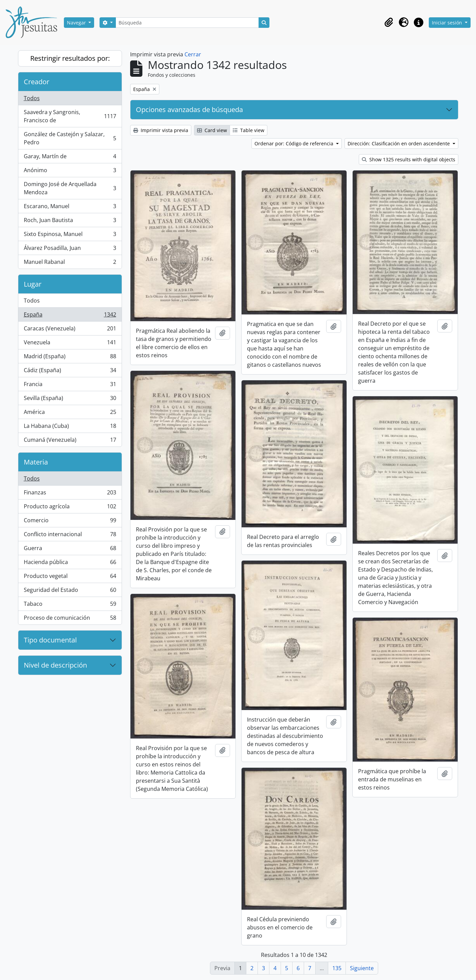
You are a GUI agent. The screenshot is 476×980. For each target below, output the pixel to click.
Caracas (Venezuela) (70, 330)
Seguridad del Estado (70, 591)
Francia (70, 386)
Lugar (33, 284)
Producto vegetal (70, 577)
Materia (36, 462)
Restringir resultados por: (70, 58)
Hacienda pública (70, 564)
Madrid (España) (70, 358)
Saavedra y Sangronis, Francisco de (70, 116)
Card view (212, 130)
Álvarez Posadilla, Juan (70, 249)
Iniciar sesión (448, 23)
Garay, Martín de (70, 158)
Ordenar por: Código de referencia (295, 143)
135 (337, 968)
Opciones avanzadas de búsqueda (189, 110)
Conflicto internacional (70, 536)
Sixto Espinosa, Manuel (70, 235)
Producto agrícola (70, 508)
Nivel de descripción (55, 665)
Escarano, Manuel (70, 208)
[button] (389, 22)
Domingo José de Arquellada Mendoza (70, 188)
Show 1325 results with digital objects (409, 159)
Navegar (77, 23)
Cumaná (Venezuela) (70, 441)
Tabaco (70, 605)
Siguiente (362, 968)
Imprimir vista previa (161, 130)
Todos (32, 98)
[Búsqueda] (187, 23)
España (70, 316)
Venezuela (70, 344)
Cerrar (193, 54)
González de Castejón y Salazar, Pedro (70, 138)
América (70, 413)
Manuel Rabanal (70, 263)
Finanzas (70, 494)
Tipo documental (50, 640)
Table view (249, 130)
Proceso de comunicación (70, 619)
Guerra (70, 550)
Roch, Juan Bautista (70, 222)
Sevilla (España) (70, 400)
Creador (37, 82)
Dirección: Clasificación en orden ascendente (399, 143)
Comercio (70, 522)
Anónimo (70, 172)
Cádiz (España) (70, 372)
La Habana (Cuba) (70, 427)
